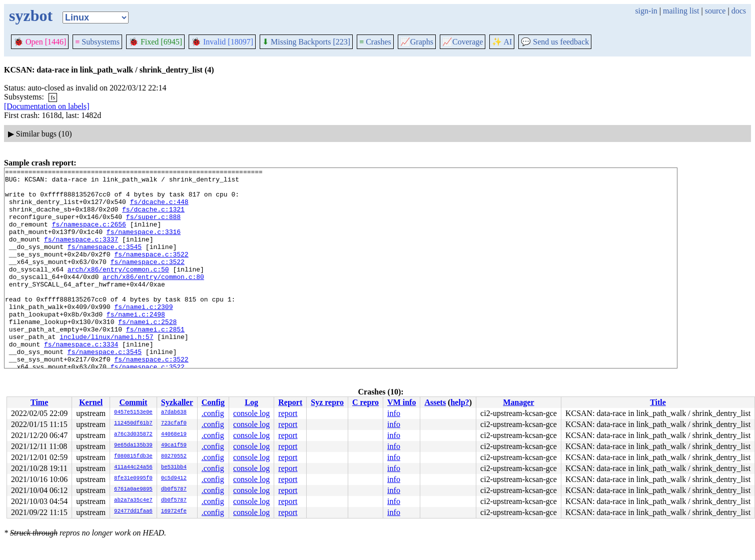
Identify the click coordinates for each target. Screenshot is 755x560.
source (715, 11)
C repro (365, 402)
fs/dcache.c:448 (159, 209)
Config (213, 402)
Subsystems (97, 42)
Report (290, 402)
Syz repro (327, 402)
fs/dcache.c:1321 (153, 218)
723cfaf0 (174, 423)
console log (251, 413)
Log (251, 402)
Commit (133, 402)
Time (39, 402)
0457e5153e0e (133, 412)
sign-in (646, 11)
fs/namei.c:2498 (136, 344)
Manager (518, 402)
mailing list (681, 11)
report (288, 413)
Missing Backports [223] (306, 42)
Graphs (417, 42)
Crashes (375, 42)
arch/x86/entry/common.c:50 (118, 290)
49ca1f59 (174, 445)
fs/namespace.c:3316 (144, 245)
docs (739, 11)
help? (460, 402)
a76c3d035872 (133, 434)
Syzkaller (177, 402)
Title (658, 402)
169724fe (174, 511)
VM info (402, 402)
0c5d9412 (174, 478)
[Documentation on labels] (47, 106)
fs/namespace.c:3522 (151, 272)
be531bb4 (174, 467)
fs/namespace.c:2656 (89, 236)
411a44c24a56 (133, 467)
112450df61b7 (133, 423)
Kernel (91, 402)
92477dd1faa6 (133, 511)
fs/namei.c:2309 (143, 335)
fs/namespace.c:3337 (81, 254)
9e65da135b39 (133, 445)
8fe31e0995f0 (133, 478)
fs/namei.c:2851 (155, 362)
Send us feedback (555, 42)
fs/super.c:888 (153, 227)
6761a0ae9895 (133, 489)
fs (53, 97)
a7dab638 (174, 412)
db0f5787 (174, 489)
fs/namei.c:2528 (147, 353)
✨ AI (502, 42)
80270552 (174, 456)
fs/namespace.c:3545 (105, 263)
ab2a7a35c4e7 (133, 500)
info (394, 413)
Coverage (463, 42)
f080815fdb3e (133, 456)
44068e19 (174, 434)
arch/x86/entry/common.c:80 (153, 299)
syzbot (31, 15)
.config (213, 413)
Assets (435, 402)
